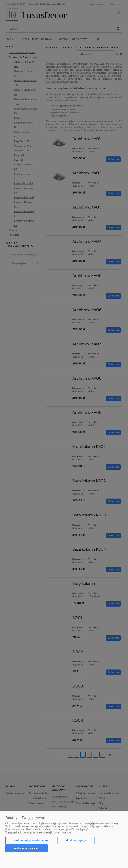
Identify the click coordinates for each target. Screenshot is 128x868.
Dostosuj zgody (76, 840)
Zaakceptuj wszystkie (26, 848)
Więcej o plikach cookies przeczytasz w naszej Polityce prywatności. (39, 832)
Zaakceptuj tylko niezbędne (31, 840)
